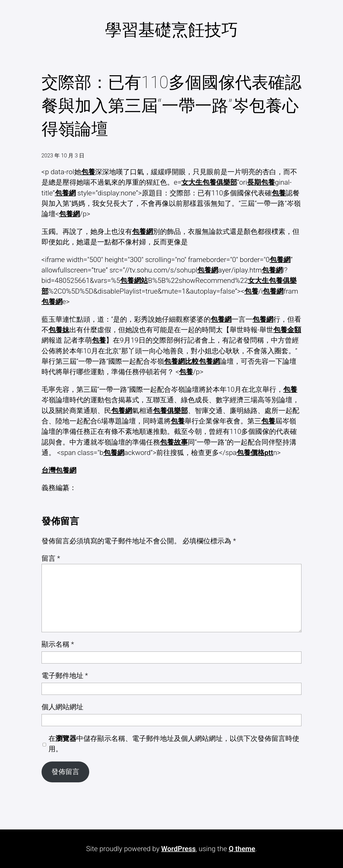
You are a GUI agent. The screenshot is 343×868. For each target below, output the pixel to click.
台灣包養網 (59, 470)
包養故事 (174, 442)
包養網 (65, 193)
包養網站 (134, 281)
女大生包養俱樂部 (209, 182)
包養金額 (287, 330)
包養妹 (59, 330)
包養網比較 (181, 361)
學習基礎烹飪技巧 (171, 30)
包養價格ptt (255, 453)
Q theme (242, 849)
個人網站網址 (62, 707)
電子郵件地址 (65, 676)
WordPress (179, 849)
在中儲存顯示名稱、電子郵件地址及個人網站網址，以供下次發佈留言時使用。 (174, 744)
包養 (88, 172)
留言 (51, 558)
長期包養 (261, 182)
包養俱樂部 (170, 411)
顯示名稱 (58, 644)
